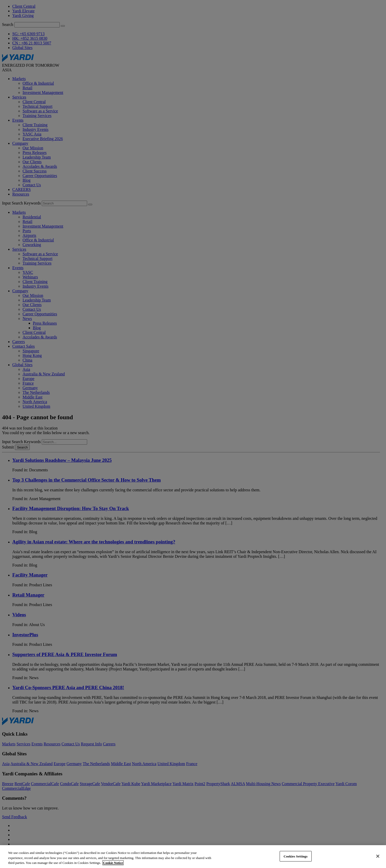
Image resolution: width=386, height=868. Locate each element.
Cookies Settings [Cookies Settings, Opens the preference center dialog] (295, 856)
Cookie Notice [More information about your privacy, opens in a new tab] (113, 863)
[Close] (378, 856)
